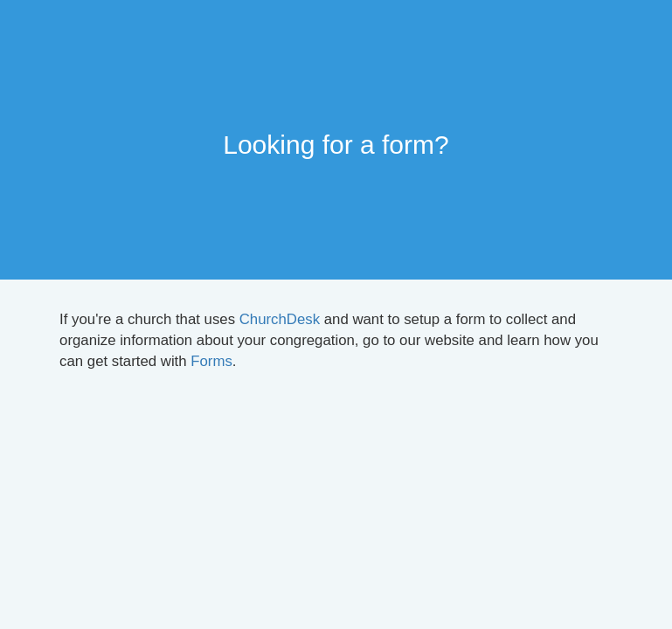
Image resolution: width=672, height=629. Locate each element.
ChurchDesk (280, 319)
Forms (211, 361)
